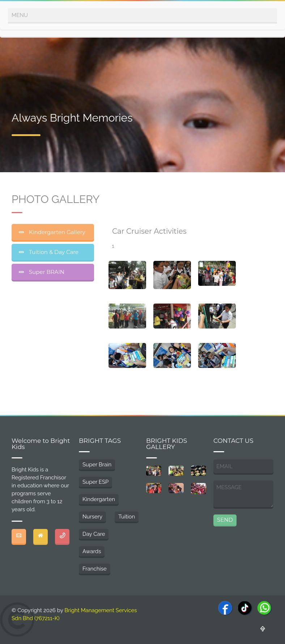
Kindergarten (99, 499)
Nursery (92, 517)
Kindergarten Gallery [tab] (56, 232)
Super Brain (97, 465)
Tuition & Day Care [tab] (53, 252)
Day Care (94, 534)
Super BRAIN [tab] (46, 272)
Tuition (127, 517)
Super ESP (95, 482)
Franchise (95, 569)
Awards (92, 551)
